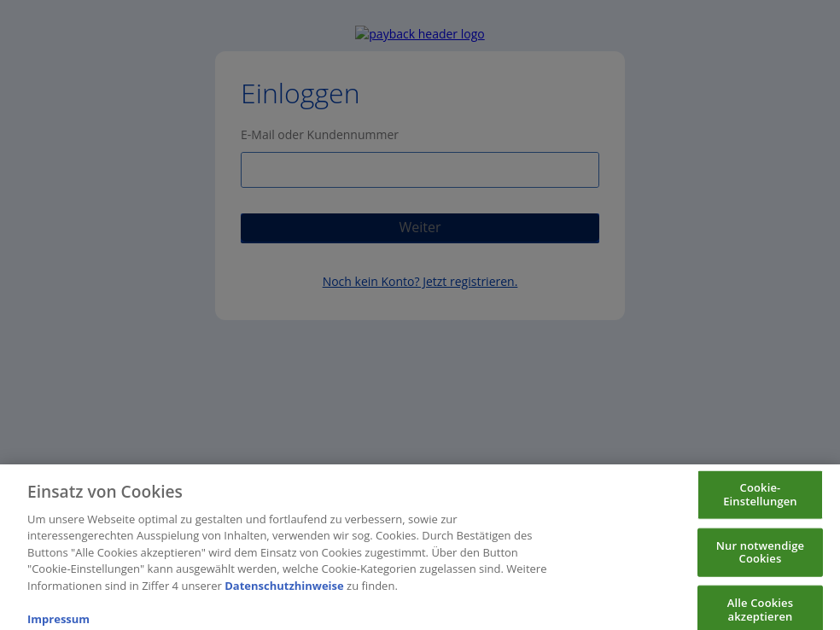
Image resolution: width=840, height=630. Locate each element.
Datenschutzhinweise (284, 596)
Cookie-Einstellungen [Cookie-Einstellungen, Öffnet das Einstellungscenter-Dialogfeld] (760, 505)
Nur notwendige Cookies (760, 563)
